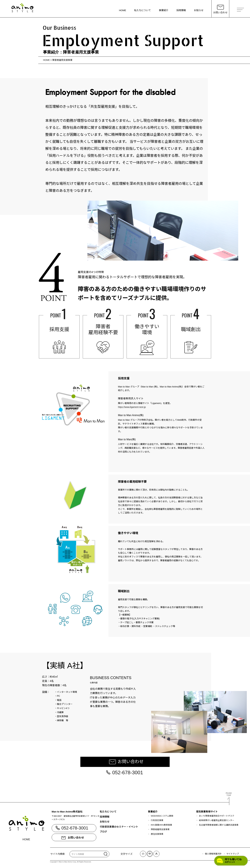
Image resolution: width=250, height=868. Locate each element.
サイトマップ (233, 854)
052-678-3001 (128, 773)
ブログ (103, 832)
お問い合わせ (131, 762)
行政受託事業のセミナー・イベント (119, 827)
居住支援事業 (157, 834)
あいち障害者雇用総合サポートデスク (217, 816)
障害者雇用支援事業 (62, 60)
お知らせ (199, 10)
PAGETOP (229, 794)
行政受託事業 (157, 820)
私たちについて (142, 10)
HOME (123, 10)
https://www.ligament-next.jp (132, 407)
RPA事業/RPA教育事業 (161, 825)
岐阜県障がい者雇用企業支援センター (217, 820)
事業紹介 (164, 10)
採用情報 (181, 10)
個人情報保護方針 (213, 854)
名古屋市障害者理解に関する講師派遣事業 (219, 825)
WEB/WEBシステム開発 (162, 816)
